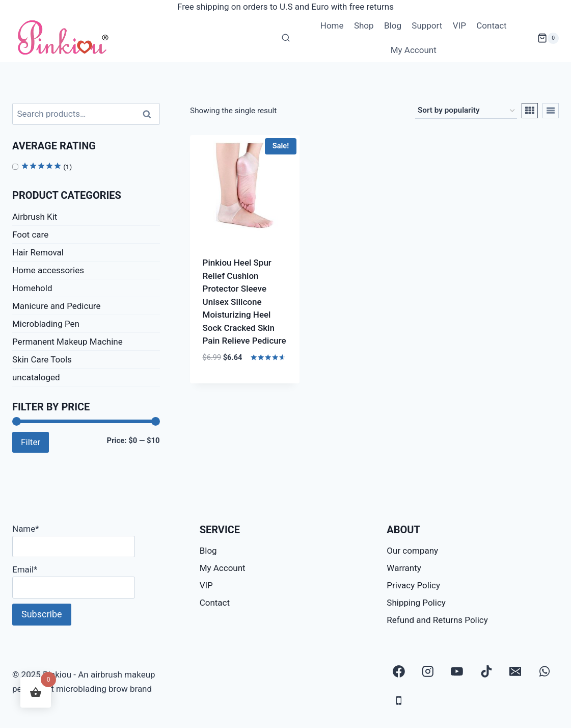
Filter (31, 442)
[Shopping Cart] (548, 38)
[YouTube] (457, 671)
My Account (414, 50)
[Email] (515, 671)
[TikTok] (486, 671)
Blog (393, 25)
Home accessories (48, 270)
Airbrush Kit (35, 217)
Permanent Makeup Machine (67, 342)
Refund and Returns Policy (437, 620)
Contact (491, 25)
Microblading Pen (46, 324)
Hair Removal (38, 252)
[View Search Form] (286, 38)
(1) (46, 167)
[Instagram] (428, 671)
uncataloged (36, 377)
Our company (412, 551)
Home (332, 25)
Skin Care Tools (42, 359)
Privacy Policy (413, 585)
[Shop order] (466, 111)
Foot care (30, 235)
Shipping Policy (416, 603)
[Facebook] (399, 671)
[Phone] (399, 700)
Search (150, 114)
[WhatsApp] (545, 671)
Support (427, 25)
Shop (364, 25)
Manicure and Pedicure (56, 306)
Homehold (32, 288)
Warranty (404, 568)
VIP (459, 25)
